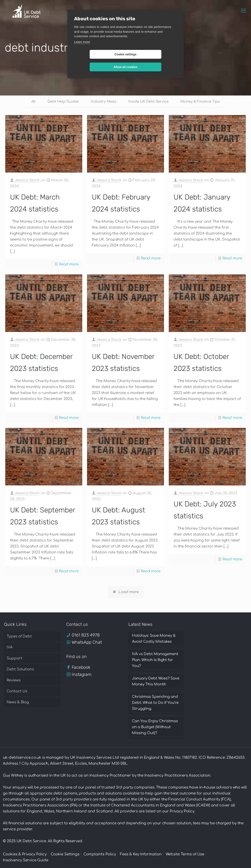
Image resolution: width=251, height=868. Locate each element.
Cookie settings (97, 54)
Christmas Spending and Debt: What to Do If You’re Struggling (155, 703)
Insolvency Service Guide (26, 861)
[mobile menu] (243, 11)
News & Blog (18, 703)
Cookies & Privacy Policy (25, 855)
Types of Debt (19, 637)
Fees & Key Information (141, 855)
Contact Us (17, 692)
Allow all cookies (154, 54)
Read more (69, 265)
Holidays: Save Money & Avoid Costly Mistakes (154, 639)
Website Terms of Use (185, 855)
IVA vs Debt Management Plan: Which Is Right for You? (155, 660)
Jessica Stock (27, 181)
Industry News (103, 102)
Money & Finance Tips (202, 102)
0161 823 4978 (86, 636)
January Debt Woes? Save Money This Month (156, 682)
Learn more (82, 42)
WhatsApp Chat (87, 643)
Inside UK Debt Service (149, 102)
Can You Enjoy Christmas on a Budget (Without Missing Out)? (155, 728)
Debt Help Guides (62, 102)
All (31, 102)
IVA (10, 648)
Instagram (82, 675)
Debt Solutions (20, 670)
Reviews (14, 681)
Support (14, 659)
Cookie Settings (65, 855)
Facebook (81, 668)
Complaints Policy (100, 855)
